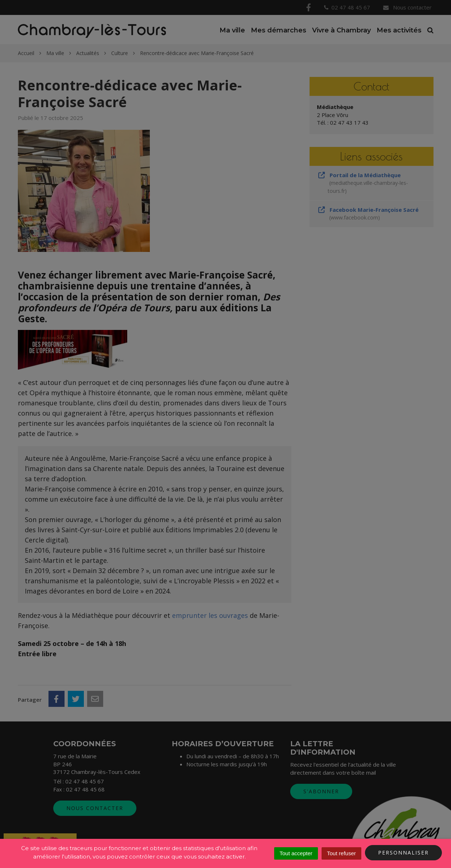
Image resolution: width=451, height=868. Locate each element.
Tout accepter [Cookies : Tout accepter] (296, 853)
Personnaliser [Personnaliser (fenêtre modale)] (403, 853)
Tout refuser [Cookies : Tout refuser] (341, 853)
